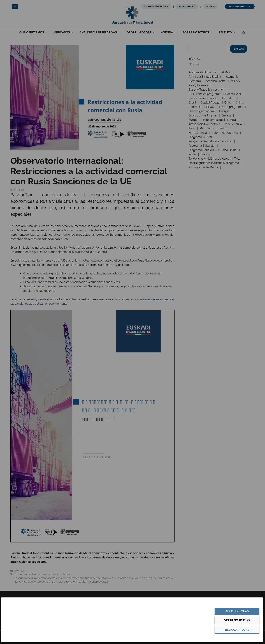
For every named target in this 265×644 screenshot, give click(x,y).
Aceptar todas (237, 611)
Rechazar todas (237, 630)
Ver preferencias (237, 620)
